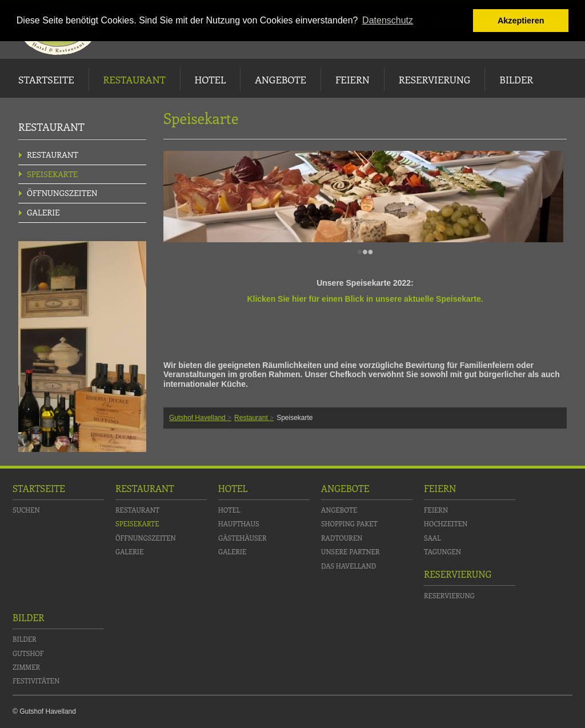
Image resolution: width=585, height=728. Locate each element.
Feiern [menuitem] (352, 79)
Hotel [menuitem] (210, 79)
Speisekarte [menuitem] (52, 174)
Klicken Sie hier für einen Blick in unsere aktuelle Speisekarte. (365, 299)
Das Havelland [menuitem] (348, 566)
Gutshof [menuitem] (28, 653)
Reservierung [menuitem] (435, 79)
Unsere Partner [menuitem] (350, 551)
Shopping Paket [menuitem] (349, 523)
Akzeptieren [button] (521, 21)
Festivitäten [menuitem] (36, 681)
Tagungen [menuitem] (442, 551)
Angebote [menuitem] (281, 79)
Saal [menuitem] (432, 538)
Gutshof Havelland (197, 418)
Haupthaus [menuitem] (239, 523)
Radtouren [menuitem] (342, 538)
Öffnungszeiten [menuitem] (62, 193)
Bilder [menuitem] (516, 79)
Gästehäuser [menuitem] (243, 538)
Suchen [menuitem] (26, 510)
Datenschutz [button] (388, 20)
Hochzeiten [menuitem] (446, 523)
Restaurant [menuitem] (135, 79)
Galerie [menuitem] (43, 212)
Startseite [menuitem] (46, 79)
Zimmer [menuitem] (26, 667)
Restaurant (251, 418)
